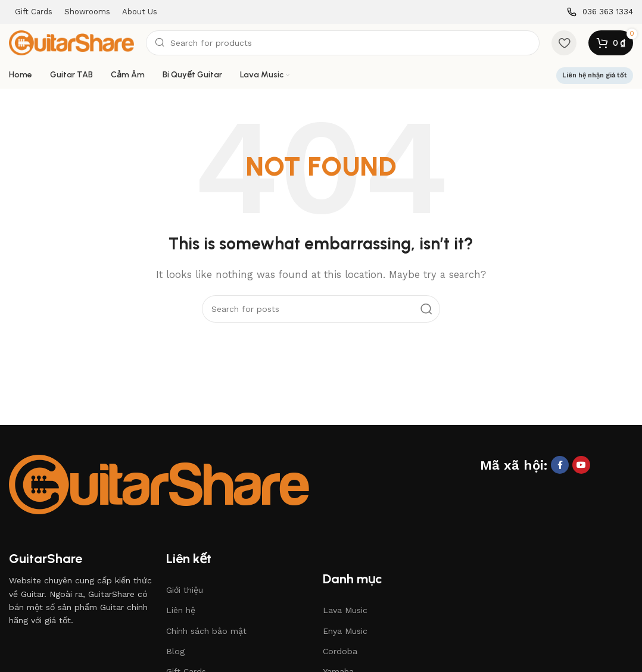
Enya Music (345, 631)
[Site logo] (71, 42)
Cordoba (340, 651)
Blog (175, 651)
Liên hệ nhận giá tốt (595, 75)
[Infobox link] (600, 12)
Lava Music (345, 610)
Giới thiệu (185, 590)
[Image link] (159, 483)
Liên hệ (181, 610)
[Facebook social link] (560, 465)
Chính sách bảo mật (206, 631)
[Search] (343, 43)
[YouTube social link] (581, 465)
